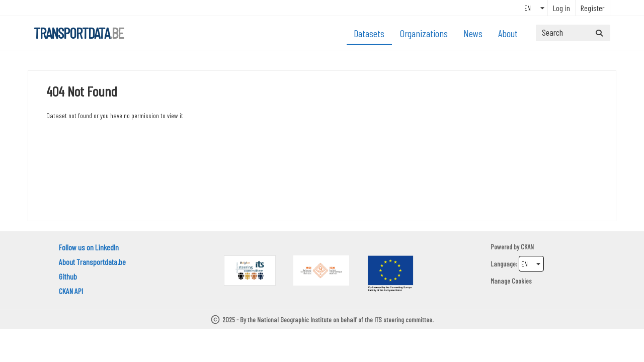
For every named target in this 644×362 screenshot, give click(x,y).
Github (68, 276)
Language (503, 264)
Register (593, 8)
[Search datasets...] (573, 33)
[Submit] (599, 33)
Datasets (369, 33)
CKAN (527, 247)
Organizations (424, 33)
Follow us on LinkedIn (89, 247)
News (473, 33)
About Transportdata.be (92, 262)
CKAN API (71, 291)
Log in (561, 8)
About (508, 33)
